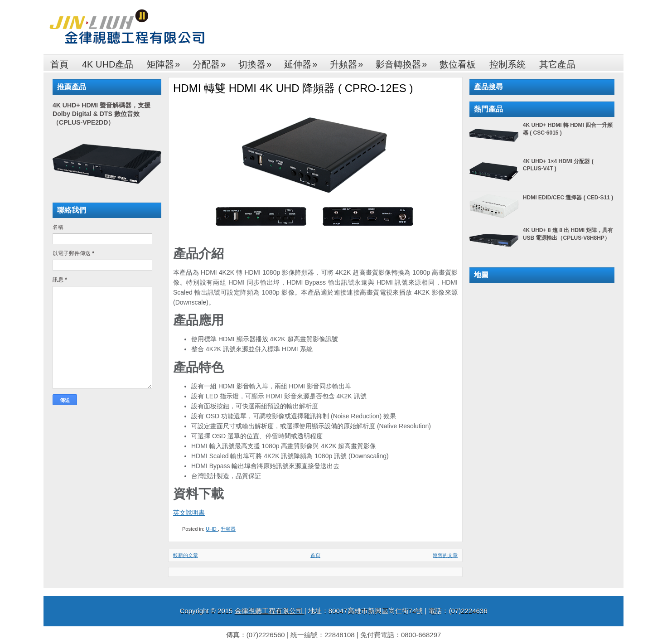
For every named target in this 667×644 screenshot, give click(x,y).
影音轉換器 (404, 62)
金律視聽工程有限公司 (270, 611)
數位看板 (458, 64)
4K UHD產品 (108, 64)
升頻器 (349, 62)
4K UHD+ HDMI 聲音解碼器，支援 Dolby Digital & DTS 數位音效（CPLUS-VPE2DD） (101, 114)
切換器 (258, 62)
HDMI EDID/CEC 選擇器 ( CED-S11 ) (568, 198)
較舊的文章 (445, 555)
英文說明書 (189, 513)
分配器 (212, 62)
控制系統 (507, 64)
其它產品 (557, 64)
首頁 (59, 64)
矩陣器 (166, 62)
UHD (212, 529)
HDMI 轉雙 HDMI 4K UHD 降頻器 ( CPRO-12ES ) (293, 88)
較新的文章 (186, 555)
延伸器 (304, 62)
